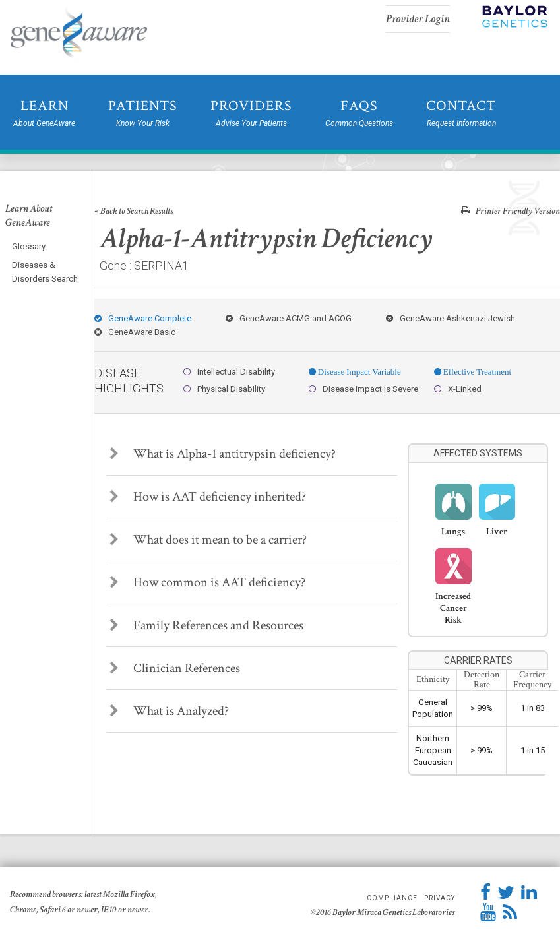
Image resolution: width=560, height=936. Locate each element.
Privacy (440, 898)
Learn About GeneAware (29, 216)
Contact (461, 113)
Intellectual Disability (229, 372)
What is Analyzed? (169, 711)
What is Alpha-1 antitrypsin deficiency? (223, 454)
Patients (143, 113)
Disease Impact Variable (358, 372)
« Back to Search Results (134, 211)
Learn (44, 113)
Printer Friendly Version (511, 211)
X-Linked (458, 389)
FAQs (359, 113)
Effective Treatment (476, 372)
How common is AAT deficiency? (207, 582)
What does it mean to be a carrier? (208, 540)
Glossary (29, 246)
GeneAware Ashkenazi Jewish (451, 318)
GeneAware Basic (135, 332)
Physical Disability (224, 389)
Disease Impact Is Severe (363, 389)
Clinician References (175, 668)
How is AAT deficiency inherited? (208, 497)
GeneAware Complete (143, 318)
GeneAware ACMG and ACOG (289, 318)
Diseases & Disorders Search (45, 272)
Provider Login (418, 19)
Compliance (392, 898)
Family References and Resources (206, 625)
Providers (251, 113)
